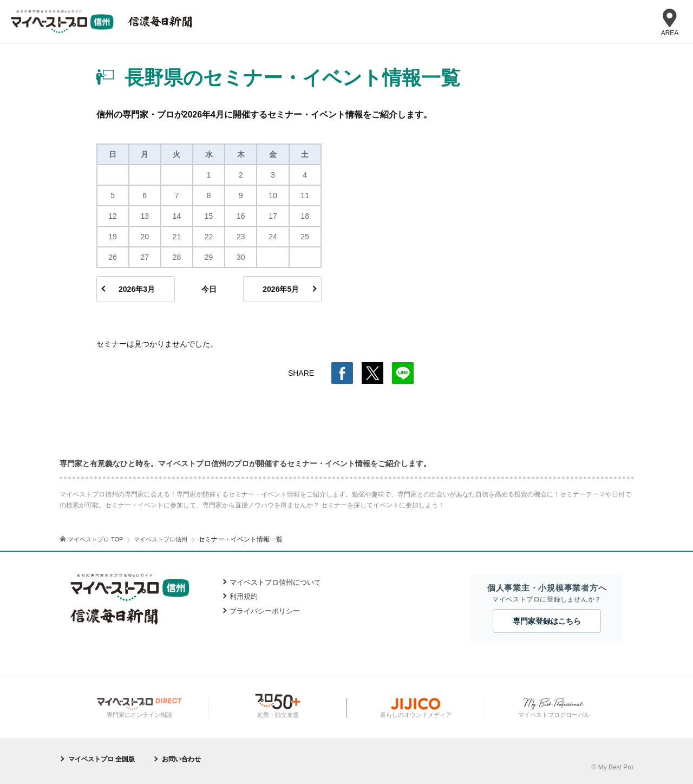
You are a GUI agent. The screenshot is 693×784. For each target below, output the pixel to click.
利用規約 (244, 596)
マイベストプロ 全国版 (102, 759)
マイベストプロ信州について (275, 582)
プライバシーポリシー (265, 611)
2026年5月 (281, 289)
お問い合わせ (181, 759)
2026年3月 (137, 289)
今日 (209, 289)
